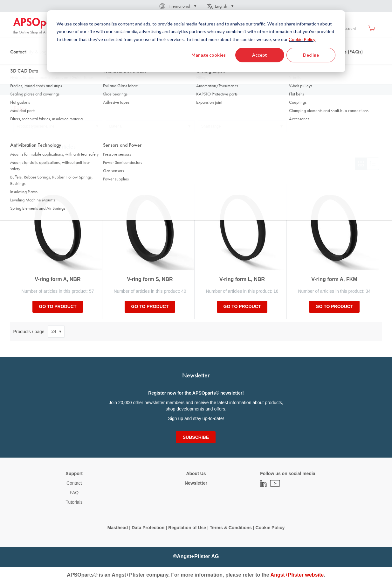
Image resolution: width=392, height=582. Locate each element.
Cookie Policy (302, 39)
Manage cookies (209, 55)
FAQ (74, 493)
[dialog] (196, 41)
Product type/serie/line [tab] (36, 126)
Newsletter (196, 483)
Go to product (58, 306)
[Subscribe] (196, 437)
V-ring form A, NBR (58, 279)
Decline (311, 55)
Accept (260, 55)
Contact (74, 483)
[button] (177, 6)
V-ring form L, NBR (242, 279)
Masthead (118, 528)
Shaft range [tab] (211, 126)
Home (18, 63)
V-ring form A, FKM (334, 279)
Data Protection (148, 528)
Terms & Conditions (231, 528)
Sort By (21, 164)
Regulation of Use (187, 528)
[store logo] (40, 26)
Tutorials (74, 502)
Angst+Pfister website (297, 575)
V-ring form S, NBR (150, 279)
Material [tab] (116, 126)
